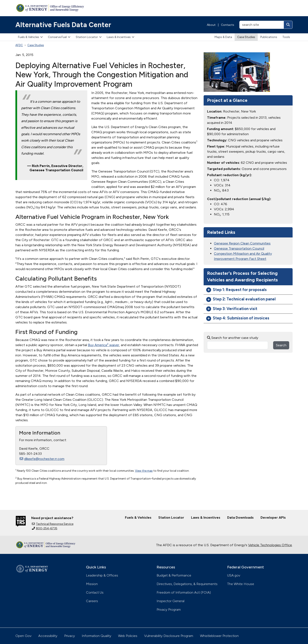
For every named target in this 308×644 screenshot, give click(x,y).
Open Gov (23, 636)
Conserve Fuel (59, 37)
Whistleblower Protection (219, 636)
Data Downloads (240, 517)
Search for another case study (233, 338)
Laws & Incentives (121, 37)
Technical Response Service (53, 524)
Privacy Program (169, 610)
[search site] (262, 25)
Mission (92, 584)
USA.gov (234, 575)
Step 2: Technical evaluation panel (241, 299)
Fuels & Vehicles (30, 37)
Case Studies (246, 37)
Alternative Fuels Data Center (63, 25)
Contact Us (95, 592)
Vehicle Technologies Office (270, 545)
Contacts (228, 25)
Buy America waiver (104, 345)
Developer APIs (273, 517)
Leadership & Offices (102, 575)
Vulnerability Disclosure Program (169, 636)
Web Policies (128, 636)
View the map (144, 471)
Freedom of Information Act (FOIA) (184, 592)
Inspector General (170, 601)
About (211, 25)
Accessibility (48, 636)
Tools (286, 37)
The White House (241, 584)
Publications (269, 37)
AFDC (19, 45)
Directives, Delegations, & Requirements (187, 584)
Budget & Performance (174, 575)
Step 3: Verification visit (232, 309)
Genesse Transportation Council (239, 248)
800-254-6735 (45, 528)
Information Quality (96, 636)
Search (281, 345)
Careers (92, 601)
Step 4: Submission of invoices (238, 318)
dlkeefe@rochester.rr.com (42, 459)
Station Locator (89, 37)
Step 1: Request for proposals (236, 290)
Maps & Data (223, 37)
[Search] (288, 25)
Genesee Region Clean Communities (242, 243)
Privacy (70, 636)
